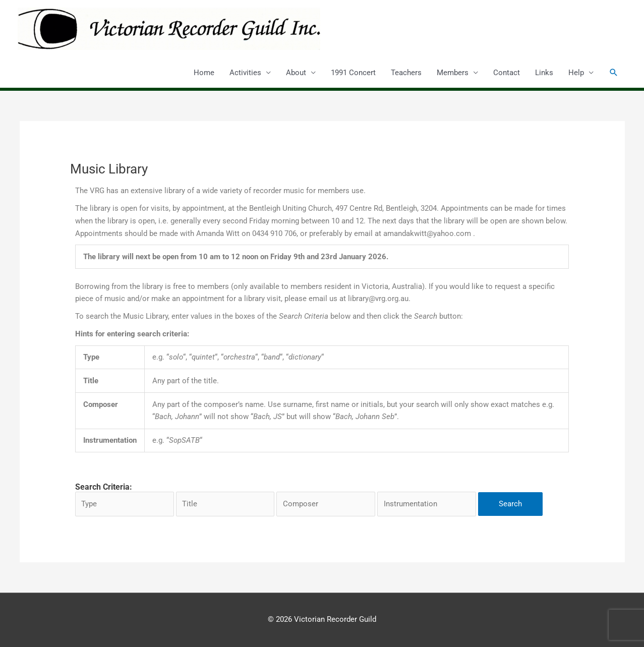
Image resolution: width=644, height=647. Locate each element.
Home (204, 73)
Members (453, 73)
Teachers (406, 73)
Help (576, 73)
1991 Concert (353, 73)
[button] (614, 73)
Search (510, 504)
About (296, 73)
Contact (507, 73)
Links (544, 73)
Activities (245, 73)
